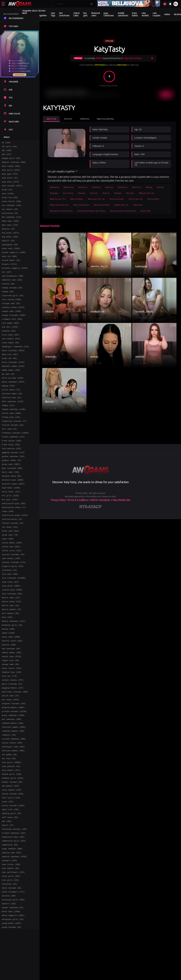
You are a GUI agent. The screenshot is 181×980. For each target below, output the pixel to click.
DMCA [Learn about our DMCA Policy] (94, 500)
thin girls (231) (10, 966)
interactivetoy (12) (12, 563)
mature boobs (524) (12, 655)
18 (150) (6, 143)
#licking (160, 187)
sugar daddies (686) (12, 931)
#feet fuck (136, 187)
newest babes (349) (12, 712)
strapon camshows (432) (14, 913)
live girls (85, 14)
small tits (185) (10, 887)
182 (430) (7, 152)
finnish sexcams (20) (13, 458)
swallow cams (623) (12, 935)
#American (138, 205)
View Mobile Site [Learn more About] (121, 500)
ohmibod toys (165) (12, 734)
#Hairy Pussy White (81, 205)
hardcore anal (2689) (13, 519)
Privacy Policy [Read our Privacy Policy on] (58, 500)
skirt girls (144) (11, 874)
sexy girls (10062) (12, 834)
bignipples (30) (10, 257)
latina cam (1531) (11, 594)
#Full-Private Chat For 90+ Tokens (91, 211)
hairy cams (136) (10, 511)
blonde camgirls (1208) (14, 265)
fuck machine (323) (12, 484)
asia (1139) (8, 200)
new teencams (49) (11, 707)
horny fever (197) (11, 532)
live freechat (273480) (14, 629)
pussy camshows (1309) (13, 782)
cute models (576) (11, 362)
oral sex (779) (9, 738)
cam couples (156, 14)
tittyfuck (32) (9, 970)
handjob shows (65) (12, 515)
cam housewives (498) (13, 292)
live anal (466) (10, 624)
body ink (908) (9, 270)
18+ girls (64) (9, 147)
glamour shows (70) (12, 497)
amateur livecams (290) (14, 165)
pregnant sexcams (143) (14, 769)
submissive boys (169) (13, 917)
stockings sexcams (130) (14, 909)
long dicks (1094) (11, 637)
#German (130, 193)
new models (145, 14)
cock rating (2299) (12, 318)
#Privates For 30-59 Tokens (61, 211)
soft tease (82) (10, 896)
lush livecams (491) (12, 646)
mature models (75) (12, 664)
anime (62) (7, 195)
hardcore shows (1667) (13, 524)
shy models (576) (10, 861)
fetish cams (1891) (12, 445)
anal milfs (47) (10, 182)
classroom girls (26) (13, 314)
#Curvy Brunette (117, 199)
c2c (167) (7, 287)
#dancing (109, 187)
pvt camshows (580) (12, 786)
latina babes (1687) (12, 589)
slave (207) (8, 878)
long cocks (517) (10, 633)
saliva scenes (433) (12, 812)
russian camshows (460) (14, 808)
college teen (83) (11, 322)
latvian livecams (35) (13, 602)
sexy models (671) (11, 843)
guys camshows (109, 14)
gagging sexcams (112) (13, 489)
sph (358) (7, 900)
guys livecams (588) (12, 506)
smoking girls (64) (12, 891)
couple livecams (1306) (14, 335)
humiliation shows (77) (14, 550)
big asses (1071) (10, 244)
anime (167, 14)
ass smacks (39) (10, 217)
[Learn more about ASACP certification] (95, 507)
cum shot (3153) (10, 349)
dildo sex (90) (9, 384)
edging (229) (8, 414)
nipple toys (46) (10, 721)
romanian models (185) (13, 799)
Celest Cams (76, 14)
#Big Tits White (77, 199)
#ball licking (69, 187)
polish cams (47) (10, 760)
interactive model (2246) (15, 559)
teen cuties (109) (11, 948)
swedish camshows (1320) (14, 939)
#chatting (96, 187)
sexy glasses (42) (11, 839)
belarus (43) (8, 239)
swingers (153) (9, 944)
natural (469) (9, 703)
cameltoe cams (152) (12, 296)
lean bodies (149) (11, 607)
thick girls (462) (11, 961)
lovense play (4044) (12, 642)
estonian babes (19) (12, 423)
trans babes (135, 14)
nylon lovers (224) (12, 729)
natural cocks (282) (12, 699)
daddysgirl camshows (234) (15, 370)
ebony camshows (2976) (13, 410)
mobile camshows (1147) (14, 677)
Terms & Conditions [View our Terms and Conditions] (78, 500)
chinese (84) (8, 300)
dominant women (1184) (13, 392)
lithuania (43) (9, 620)
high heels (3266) (11, 528)
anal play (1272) (10, 187)
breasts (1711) (9, 279)
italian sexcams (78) (13, 567)
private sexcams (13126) (14, 777)
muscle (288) (8, 686)
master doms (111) (11, 651)
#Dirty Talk (145, 211)
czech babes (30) (10, 366)
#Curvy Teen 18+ (136, 199)
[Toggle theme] (170, 4)
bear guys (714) (10, 235)
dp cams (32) (8, 401)
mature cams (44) (10, 659)
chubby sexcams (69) (12, 305)
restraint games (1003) (14, 795)
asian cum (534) (10, 204)
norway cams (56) (10, 725)
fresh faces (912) (11, 480)
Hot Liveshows (64, 14)
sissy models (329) (12, 865)
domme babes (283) (11, 397)
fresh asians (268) (12, 476)
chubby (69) (8, 309)
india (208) (8, 554)
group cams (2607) (11, 502)
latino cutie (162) (12, 598)
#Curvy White (153, 199)
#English (118, 193)
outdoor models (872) (13, 742)
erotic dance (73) (11, 419)
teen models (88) (10, 952)
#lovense (94, 193)
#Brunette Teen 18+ (96, 199)
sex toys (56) (9, 830)
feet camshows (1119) (13, 432)
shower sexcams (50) (12, 856)
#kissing (149, 187)
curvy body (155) (10, 357)
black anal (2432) (11, 261)
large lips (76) (10, 581)
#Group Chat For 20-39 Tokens (123, 211)
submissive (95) (10, 926)
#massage (54, 193)
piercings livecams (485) (15, 756)
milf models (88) (10, 668)
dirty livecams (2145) (13, 388)
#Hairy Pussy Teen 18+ (59, 205)
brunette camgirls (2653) (15, 283)
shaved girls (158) (12, 847)
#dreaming (122, 187)
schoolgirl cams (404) (13, 817)
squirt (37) (8, 904)
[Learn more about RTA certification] (84, 507)
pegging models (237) (13, 751)
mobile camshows (123, 14)
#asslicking (54, 187)
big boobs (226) (10, 248)
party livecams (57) (12, 747)
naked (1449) (8, 690)
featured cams (95, 14)
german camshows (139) (13, 493)
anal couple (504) (11, 169)
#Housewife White (102, 205)
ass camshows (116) (12, 213)
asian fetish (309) (12, 209)
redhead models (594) (13, 791)
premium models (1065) (13, 773)
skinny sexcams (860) (13, 869)
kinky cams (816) (10, 576)
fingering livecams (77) (14, 454)
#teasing (82, 193)
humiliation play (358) (14, 546)
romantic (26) (9, 804)
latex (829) (8, 585)
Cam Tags (53, 14)
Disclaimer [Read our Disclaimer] (105, 500)
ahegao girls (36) (11, 160)
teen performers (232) (13, 957)
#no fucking (68, 193)
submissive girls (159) (14, 922)
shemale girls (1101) (13, 852)
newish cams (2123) (12, 716)
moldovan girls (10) (12, 681)
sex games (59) (9, 826)
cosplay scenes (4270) (13, 327)
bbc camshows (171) (12, 226)
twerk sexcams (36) (12, 974)
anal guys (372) (10, 178)
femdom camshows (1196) (14, 441)
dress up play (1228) (13, 406)
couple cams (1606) (12, 331)
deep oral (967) (10, 379)
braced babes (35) (11, 274)
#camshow (83, 187)
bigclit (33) (8, 252)
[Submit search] (92, 4)
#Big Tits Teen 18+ (58, 199)
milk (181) (7, 672)
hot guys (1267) (10, 541)
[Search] (73, 4)
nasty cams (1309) (11, 694)
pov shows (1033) (10, 764)
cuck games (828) (10, 344)
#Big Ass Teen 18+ (147, 193)
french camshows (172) (13, 471)
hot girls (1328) (10, 537)
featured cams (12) (12, 427)
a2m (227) (7, 156)
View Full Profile (105, 119)
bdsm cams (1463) (10, 230)
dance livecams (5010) (13, 375)
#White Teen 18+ (121, 205)
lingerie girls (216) (13, 616)
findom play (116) (11, 449)
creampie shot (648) (12, 340)
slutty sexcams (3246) (13, 882)
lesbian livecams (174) (14, 611)
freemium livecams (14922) (15, 467)
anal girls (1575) (11, 174)
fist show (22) (9, 462)
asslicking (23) (10, 222)
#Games (106, 193)
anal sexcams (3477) (12, 191)
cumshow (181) (9, 353)
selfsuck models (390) (13, 821)
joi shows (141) (10, 572)
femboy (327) (8, 436)
